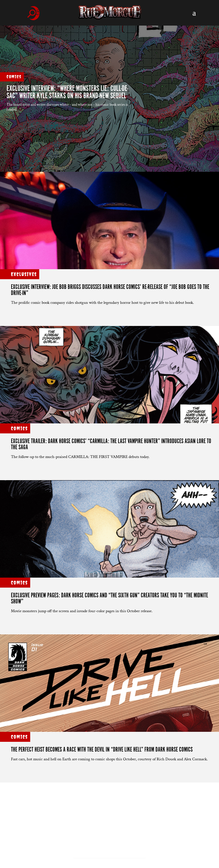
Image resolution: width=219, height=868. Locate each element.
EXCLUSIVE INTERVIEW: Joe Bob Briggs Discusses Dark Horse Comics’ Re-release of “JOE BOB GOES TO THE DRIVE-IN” (110, 290)
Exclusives (24, 274)
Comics (14, 77)
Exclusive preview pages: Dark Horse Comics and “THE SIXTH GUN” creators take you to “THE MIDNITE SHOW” (109, 599)
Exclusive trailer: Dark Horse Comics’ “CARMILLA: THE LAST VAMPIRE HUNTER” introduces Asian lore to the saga (111, 444)
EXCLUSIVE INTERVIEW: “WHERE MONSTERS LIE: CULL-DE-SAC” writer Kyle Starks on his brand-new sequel (67, 92)
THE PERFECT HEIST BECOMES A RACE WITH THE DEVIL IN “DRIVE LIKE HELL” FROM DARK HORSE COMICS (102, 750)
